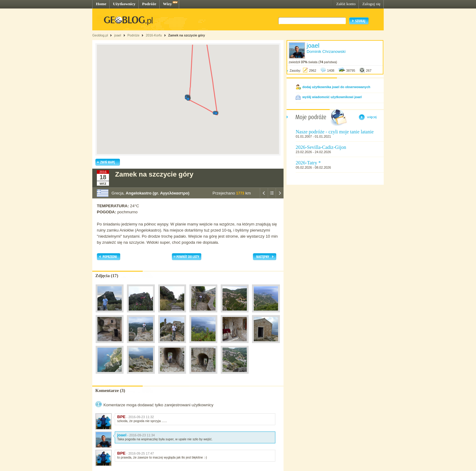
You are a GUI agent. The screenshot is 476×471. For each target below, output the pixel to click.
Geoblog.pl (100, 35)
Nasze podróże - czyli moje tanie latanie (335, 132)
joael (118, 35)
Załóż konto (346, 4)
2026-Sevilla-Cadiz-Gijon (321, 147)
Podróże (149, 4)
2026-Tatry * (308, 163)
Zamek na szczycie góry (187, 35)
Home (101, 4)
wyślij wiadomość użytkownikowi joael (332, 97)
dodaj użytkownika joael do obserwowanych (336, 87)
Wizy (167, 4)
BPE (121, 417)
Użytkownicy (124, 4)
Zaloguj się (371, 4)
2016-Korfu (154, 35)
